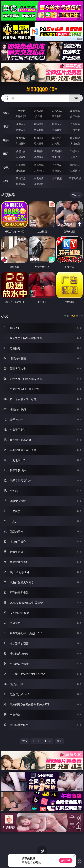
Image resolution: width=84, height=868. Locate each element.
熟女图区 (57, 157)
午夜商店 (39, 178)
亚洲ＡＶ (21, 124)
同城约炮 (21, 178)
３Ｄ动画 (75, 124)
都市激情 (21, 165)
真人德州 (39, 111)
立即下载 (66, 860)
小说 (6, 167)
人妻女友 (57, 165)
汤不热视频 (75, 178)
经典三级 (39, 143)
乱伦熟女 (57, 143)
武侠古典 (75, 165)
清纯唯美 (39, 157)
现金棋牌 (57, 116)
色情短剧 (39, 184)
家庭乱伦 (39, 165)
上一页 (36, 741)
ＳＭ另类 (75, 130)
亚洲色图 (39, 151)
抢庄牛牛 (75, 116)
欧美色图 (57, 151)
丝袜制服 (39, 130)
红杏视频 (21, 184)
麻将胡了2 (21, 116)
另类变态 (75, 143)
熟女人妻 (21, 130)
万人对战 (57, 111)
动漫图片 (75, 151)
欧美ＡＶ (57, 124)
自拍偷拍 (39, 124)
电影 (6, 140)
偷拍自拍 (39, 138)
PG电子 (21, 111)
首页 (25, 741)
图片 (6, 154)
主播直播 (57, 130)
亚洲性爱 (21, 138)
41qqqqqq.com (42, 89)
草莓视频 (57, 178)
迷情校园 (21, 171)
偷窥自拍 (21, 151)
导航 (6, 181)
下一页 (48, 741)
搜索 (76, 98)
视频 (6, 127)
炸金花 (39, 116)
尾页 (59, 741)
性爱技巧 (75, 171)
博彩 (6, 113)
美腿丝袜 (21, 157)
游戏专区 (75, 111)
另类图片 (75, 157)
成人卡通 (57, 138)
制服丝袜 (21, 143)
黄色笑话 (57, 171)
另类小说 (39, 171)
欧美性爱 (75, 138)
